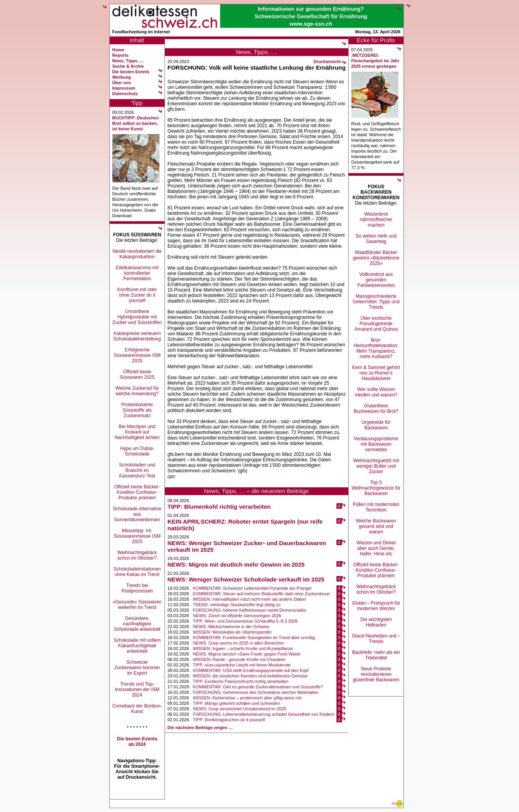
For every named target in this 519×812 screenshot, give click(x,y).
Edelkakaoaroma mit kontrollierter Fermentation (137, 273)
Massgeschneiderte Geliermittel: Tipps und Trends (376, 302)
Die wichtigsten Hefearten (376, 622)
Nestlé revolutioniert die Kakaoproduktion (137, 254)
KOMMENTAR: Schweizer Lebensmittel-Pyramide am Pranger (253, 588)
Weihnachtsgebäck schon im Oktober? (137, 555)
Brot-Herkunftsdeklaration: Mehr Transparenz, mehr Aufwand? (376, 348)
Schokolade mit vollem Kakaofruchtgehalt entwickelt (137, 646)
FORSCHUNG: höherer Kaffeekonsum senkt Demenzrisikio (250, 610)
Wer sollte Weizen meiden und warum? (376, 392)
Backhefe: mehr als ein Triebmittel (376, 655)
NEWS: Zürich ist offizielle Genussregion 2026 (237, 616)
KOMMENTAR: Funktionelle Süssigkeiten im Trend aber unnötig (254, 637)
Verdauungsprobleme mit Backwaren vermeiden (376, 444)
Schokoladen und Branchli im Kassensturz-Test (137, 470)
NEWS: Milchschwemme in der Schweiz (231, 627)
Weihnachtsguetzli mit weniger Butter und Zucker (376, 466)
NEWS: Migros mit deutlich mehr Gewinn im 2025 (236, 564)
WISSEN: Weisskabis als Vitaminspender (232, 632)
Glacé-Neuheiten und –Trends (376, 639)
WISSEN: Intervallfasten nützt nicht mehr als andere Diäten (250, 599)
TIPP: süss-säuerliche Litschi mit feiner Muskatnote (242, 665)
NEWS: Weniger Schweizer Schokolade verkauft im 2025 (246, 579)
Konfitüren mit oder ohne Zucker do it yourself (137, 295)
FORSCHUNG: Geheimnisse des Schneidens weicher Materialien (256, 692)
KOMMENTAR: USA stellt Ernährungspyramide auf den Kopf (251, 670)
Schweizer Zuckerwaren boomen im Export (137, 668)
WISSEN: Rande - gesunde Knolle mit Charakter (240, 659)
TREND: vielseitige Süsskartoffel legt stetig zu (237, 605)
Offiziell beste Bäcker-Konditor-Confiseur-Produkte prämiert (137, 492)
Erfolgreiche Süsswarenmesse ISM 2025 (137, 355)
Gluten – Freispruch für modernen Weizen (376, 606)
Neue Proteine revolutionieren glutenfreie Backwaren (376, 674)
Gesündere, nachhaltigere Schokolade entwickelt (137, 624)
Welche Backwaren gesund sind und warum (376, 526)
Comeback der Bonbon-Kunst (137, 709)
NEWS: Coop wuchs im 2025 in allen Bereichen (239, 643)
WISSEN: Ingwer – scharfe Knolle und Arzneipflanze (243, 648)
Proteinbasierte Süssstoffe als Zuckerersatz (137, 410)
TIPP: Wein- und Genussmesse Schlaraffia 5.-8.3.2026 (245, 621)
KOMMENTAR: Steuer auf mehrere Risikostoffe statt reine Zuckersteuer (262, 594)
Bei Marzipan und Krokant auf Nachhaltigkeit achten (137, 432)
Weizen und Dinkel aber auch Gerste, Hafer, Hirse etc (376, 548)
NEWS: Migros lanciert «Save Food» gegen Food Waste (247, 654)
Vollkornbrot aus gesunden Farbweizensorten (376, 280)
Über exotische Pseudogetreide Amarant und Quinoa (376, 324)
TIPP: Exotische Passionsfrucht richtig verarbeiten (241, 681)
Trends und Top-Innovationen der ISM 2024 (137, 690)
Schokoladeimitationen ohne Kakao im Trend (137, 572)
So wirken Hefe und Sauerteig (376, 239)
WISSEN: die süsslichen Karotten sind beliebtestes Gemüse (250, 676)
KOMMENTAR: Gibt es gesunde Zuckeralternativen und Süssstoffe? (258, 687)
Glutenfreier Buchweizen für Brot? (376, 409)
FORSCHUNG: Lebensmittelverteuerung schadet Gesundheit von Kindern (264, 714)
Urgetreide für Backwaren (376, 425)
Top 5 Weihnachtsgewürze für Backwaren (376, 488)
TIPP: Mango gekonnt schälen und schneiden (237, 703)
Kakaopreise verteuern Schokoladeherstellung (137, 336)
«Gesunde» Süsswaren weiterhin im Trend (137, 605)
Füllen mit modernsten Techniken (376, 507)
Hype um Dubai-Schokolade (137, 451)
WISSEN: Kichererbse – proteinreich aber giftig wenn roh (248, 698)
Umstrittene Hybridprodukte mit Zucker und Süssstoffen (137, 317)
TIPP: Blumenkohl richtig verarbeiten (219, 507)
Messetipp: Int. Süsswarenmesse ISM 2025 (137, 536)
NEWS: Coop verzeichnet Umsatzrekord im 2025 (240, 709)
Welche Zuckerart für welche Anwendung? (137, 391)
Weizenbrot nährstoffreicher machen (376, 220)
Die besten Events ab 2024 (137, 742)
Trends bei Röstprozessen (137, 588)
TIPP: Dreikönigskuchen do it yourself (229, 720)
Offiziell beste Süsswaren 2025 (137, 374)
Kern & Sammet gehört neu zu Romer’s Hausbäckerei (376, 373)
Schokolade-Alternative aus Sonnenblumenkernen (137, 514)
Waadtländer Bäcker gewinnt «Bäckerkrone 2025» (376, 258)
